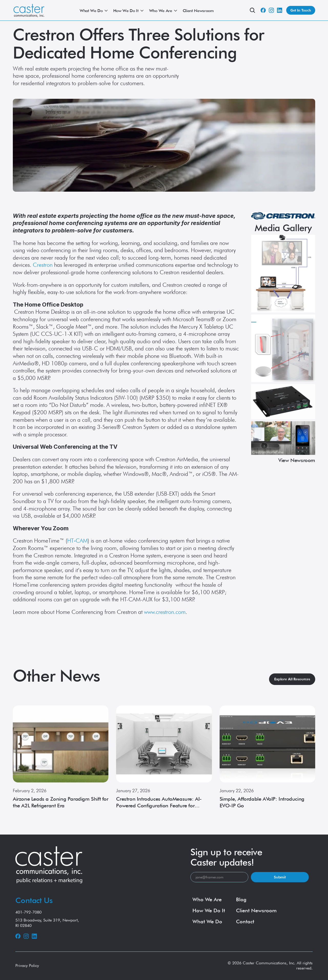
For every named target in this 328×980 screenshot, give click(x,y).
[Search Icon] (252, 10)
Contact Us (34, 900)
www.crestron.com (165, 612)
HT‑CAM (77, 541)
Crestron (43, 265)
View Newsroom (297, 460)
